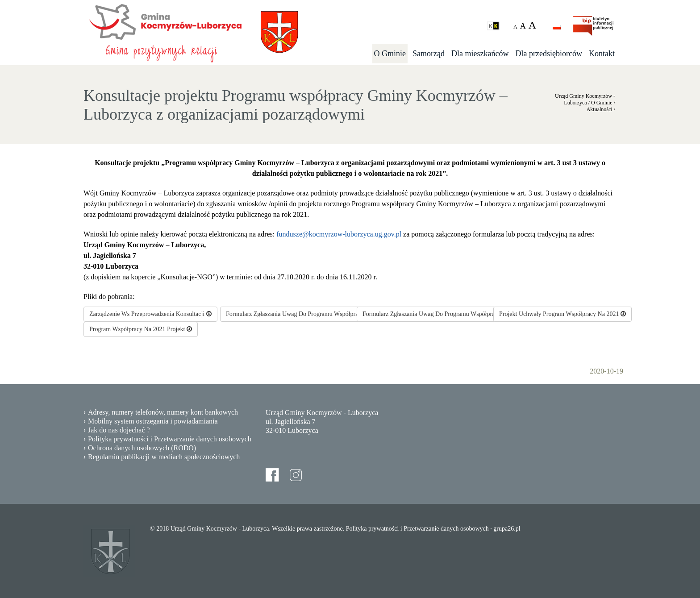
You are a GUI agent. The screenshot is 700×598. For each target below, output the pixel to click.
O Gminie (390, 54)
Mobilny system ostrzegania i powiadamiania (153, 421)
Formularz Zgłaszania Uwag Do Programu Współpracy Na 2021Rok (452, 314)
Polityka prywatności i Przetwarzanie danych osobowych (170, 439)
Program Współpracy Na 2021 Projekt (141, 329)
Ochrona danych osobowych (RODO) (142, 448)
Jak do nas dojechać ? (119, 430)
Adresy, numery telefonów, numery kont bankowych (163, 412)
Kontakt (602, 54)
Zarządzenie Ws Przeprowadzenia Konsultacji (150, 314)
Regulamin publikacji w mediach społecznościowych (164, 457)
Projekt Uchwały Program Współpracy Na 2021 (562, 314)
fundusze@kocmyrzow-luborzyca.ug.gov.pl (339, 234)
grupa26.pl (507, 529)
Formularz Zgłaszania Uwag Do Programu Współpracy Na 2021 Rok (316, 314)
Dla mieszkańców (480, 54)
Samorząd (429, 54)
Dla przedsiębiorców (549, 54)
